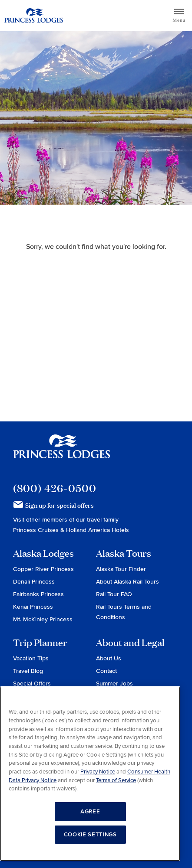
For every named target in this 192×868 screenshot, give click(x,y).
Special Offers (32, 684)
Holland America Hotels (98, 530)
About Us (109, 658)
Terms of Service (116, 780)
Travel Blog (28, 671)
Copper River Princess (43, 569)
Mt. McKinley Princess (43, 619)
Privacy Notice (98, 772)
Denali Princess (34, 582)
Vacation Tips (31, 658)
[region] (90, 774)
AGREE (90, 812)
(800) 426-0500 (55, 488)
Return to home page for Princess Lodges (34, 16)
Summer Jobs (114, 684)
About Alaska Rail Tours (127, 582)
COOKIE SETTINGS (90, 835)
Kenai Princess (33, 607)
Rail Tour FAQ (114, 594)
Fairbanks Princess (38, 594)
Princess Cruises (37, 530)
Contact (106, 671)
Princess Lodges (61, 452)
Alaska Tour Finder (121, 569)
